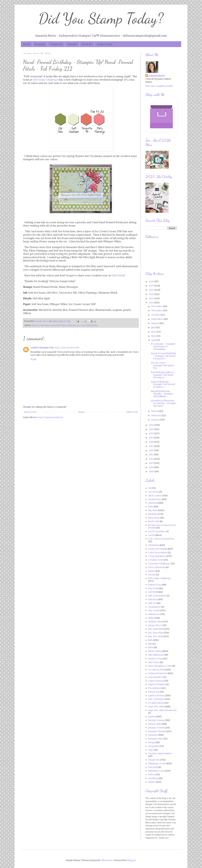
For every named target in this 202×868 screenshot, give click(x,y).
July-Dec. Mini (156, 636)
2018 (151, 433)
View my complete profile (159, 86)
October (156, 315)
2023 (151, 294)
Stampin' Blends (157, 731)
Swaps (152, 742)
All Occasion (155, 496)
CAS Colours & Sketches (161, 539)
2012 (151, 459)
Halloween (154, 614)
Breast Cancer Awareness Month (162, 526)
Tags (151, 750)
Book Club (154, 521)
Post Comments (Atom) (50, 417)
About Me (87, 44)
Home (27, 44)
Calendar (72, 44)
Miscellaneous (156, 655)
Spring (95, 325)
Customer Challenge (159, 564)
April (154, 340)
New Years (154, 662)
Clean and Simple (158, 549)
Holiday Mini (155, 622)
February (156, 415)
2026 (152, 281)
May (154, 336)
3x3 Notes (153, 492)
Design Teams (105, 44)
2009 (152, 471)
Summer (153, 735)
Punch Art (154, 692)
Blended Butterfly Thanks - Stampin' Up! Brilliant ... (162, 394)
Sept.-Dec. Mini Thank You (162, 710)
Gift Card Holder (157, 596)
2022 (152, 298)
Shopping (40, 44)
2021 (151, 303)
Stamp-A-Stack (156, 728)
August (155, 323)
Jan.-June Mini (84, 325)
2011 (151, 463)
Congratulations (157, 556)
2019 (151, 429)
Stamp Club (154, 724)
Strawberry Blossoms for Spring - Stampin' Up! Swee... (164, 403)
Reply (34, 359)
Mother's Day (155, 659)
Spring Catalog (156, 720)
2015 (151, 446)
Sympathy (154, 746)
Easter (152, 571)
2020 (152, 425)
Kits (150, 644)
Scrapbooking (156, 703)
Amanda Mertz (157, 76)
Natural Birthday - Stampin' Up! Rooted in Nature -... (163, 384)
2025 (152, 286)
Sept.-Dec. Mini (156, 707)
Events (152, 575)
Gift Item (153, 599)
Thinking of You (157, 764)
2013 (151, 455)
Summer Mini (156, 739)
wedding (153, 778)
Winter (152, 782)
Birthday (45, 325)
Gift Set (152, 603)
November (157, 310)
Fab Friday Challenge (45, 80)
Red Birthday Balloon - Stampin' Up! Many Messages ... (163, 375)
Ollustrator (107, 860)
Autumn (153, 503)
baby (151, 507)
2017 (151, 438)
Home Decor (155, 625)
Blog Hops (154, 518)
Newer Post (30, 412)
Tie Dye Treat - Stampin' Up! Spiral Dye (162, 365)
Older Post (132, 412)
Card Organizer (157, 531)
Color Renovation (158, 553)
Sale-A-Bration (156, 699)
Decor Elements (157, 567)
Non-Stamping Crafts (160, 666)
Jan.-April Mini (156, 629)
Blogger (131, 860)
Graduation (154, 607)
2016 (151, 442)
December (157, 306)
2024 (152, 290)
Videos (152, 775)
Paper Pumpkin (157, 684)
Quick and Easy (156, 696)
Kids (150, 640)
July (153, 327)
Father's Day (155, 585)
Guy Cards (154, 610)
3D (150, 488)
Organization (155, 677)
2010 (151, 467)
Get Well (153, 592)
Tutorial (153, 767)
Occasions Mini (156, 670)
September (157, 319)
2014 (151, 450)
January (156, 420)
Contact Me (56, 44)
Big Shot (36, 325)
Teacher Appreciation (160, 753)
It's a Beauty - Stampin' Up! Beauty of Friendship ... (163, 347)
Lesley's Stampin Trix (42, 348)
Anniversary (155, 499)
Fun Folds (153, 588)
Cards (53, 325)
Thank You (154, 760)
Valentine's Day (156, 771)
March (155, 411)
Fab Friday (118, 275)
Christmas (154, 545)
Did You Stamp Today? (101, 18)
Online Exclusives (158, 673)
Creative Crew (156, 560)
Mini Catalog (155, 651)
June (154, 332)
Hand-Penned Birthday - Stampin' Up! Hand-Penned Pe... (163, 356)
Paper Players (156, 681)
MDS (151, 647)
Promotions (155, 688)
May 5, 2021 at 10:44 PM (67, 348)
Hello (151, 618)
